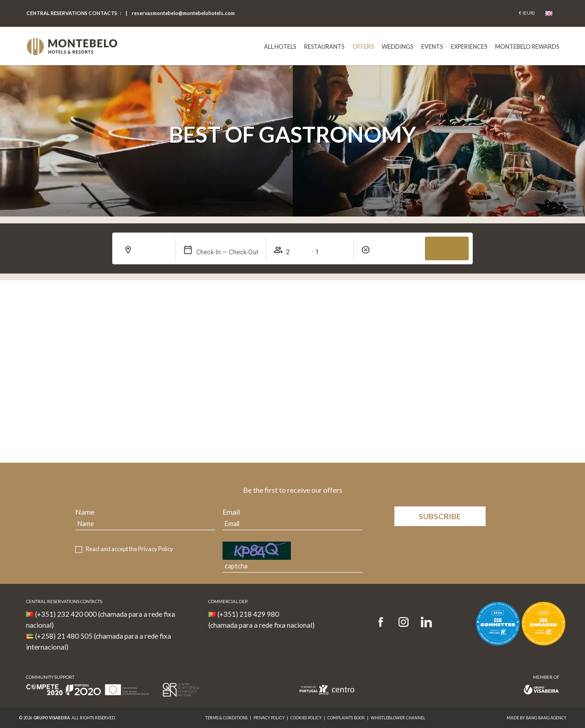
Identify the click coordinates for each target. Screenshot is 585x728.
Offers (363, 46)
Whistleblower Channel (398, 718)
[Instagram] (404, 622)
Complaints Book (346, 718)
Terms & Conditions (226, 718)
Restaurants (324, 46)
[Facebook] (384, 622)
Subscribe (440, 516)
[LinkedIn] (426, 622)
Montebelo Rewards (527, 46)
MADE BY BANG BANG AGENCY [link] (536, 718)
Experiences (469, 46)
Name (85, 512)
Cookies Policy (306, 718)
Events (432, 46)
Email (231, 512)
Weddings (397, 46)
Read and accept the (129, 549)
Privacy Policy (156, 549)
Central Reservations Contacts (72, 13)
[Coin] (527, 13)
